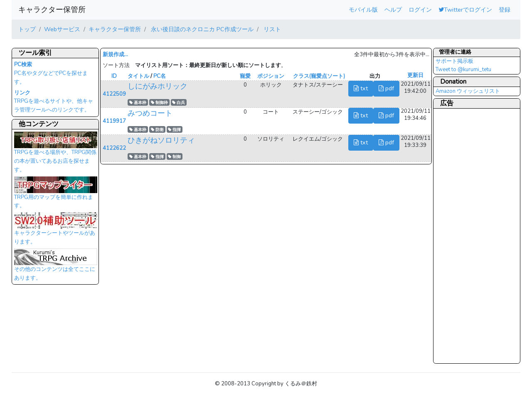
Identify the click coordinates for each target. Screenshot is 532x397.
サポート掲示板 (454, 61)
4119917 (114, 121)
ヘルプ (393, 10)
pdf (386, 88)
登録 (505, 10)
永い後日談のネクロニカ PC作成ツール (201, 29)
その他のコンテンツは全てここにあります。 (56, 267)
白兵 (179, 103)
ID (114, 76)
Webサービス (62, 29)
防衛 (157, 130)
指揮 (174, 130)
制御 (174, 157)
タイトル (138, 76)
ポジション (271, 76)
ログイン (420, 10)
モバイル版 (363, 10)
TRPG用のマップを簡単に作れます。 (56, 195)
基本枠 (138, 103)
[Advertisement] (469, 236)
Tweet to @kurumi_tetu (463, 69)
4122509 (114, 94)
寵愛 (245, 76)
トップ (27, 29)
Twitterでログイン (465, 10)
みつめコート (150, 113)
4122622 (114, 148)
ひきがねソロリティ (161, 140)
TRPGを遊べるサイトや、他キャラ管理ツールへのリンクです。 (54, 102)
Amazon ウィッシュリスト (468, 91)
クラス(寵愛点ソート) (319, 76)
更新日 (415, 75)
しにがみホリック (158, 86)
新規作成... (115, 55)
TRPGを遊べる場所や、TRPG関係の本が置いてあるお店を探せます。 (56, 154)
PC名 (160, 76)
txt (361, 88)
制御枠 (159, 103)
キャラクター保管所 (52, 10)
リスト (271, 29)
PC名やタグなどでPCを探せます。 (51, 73)
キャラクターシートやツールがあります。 (56, 231)
